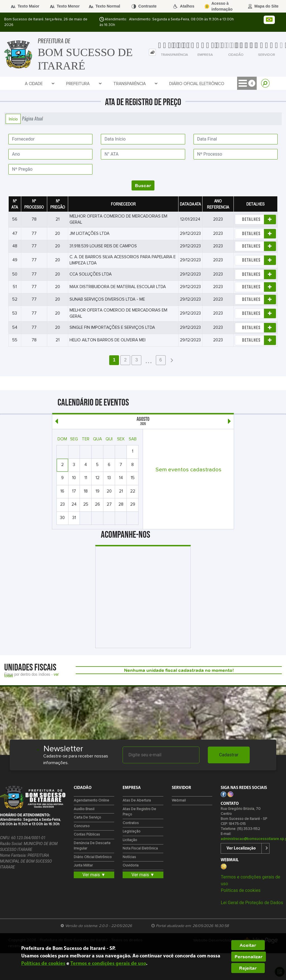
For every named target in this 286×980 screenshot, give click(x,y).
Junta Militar (83, 866)
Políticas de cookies (240, 890)
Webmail (179, 801)
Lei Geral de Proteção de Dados (252, 903)
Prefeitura (84, 84)
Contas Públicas (87, 835)
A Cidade (40, 84)
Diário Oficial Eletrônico (197, 84)
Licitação (130, 840)
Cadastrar (229, 755)
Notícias (129, 857)
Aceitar (248, 945)
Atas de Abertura (137, 801)
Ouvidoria (131, 866)
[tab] (152, 52)
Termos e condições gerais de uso (108, 964)
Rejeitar (248, 968)
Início (13, 119)
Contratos (131, 823)
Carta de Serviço (87, 818)
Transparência (136, 84)
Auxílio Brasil (84, 809)
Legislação (132, 831)
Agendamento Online (91, 801)
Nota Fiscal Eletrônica (140, 849)
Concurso (82, 826)
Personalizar (249, 957)
